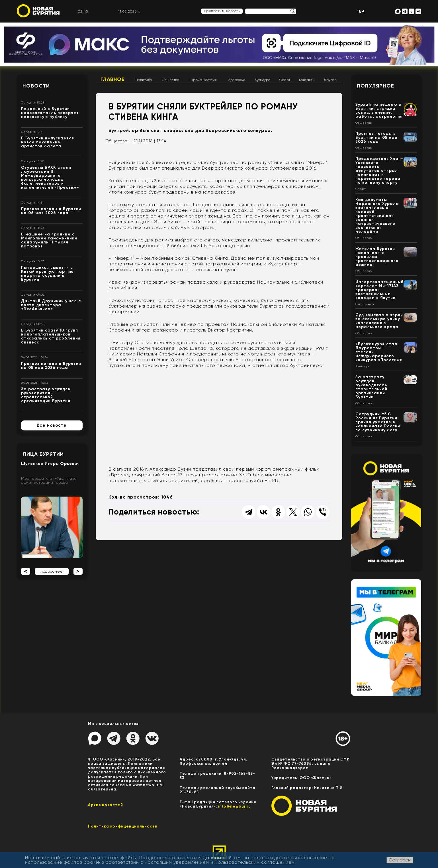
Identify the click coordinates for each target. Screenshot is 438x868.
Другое (330, 80)
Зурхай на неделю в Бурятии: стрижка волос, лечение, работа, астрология (379, 110)
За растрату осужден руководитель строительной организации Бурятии (46, 395)
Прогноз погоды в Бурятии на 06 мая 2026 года (51, 211)
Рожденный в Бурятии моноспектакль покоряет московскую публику (50, 113)
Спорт (285, 80)
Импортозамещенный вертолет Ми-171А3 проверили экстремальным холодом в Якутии (379, 290)
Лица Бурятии (43, 454)
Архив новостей (106, 805)
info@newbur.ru (235, 806)
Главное (113, 79)
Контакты (307, 80)
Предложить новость (222, 11)
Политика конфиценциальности (123, 826)
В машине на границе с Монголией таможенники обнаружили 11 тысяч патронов (49, 240)
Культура (263, 80)
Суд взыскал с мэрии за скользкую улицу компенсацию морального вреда (379, 321)
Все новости (52, 425)
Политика (144, 80)
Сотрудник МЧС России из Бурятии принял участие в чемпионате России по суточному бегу (378, 422)
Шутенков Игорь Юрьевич (50, 464)
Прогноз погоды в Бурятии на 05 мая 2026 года (51, 366)
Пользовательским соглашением (255, 862)
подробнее (52, 571)
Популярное (375, 86)
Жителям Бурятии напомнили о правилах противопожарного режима (377, 257)
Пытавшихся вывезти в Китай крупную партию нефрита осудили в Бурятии (47, 274)
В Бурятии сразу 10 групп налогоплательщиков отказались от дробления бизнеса (51, 336)
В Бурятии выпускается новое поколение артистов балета (48, 142)
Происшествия (204, 80)
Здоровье (237, 80)
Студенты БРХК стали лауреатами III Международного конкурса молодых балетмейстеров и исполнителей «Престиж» (50, 177)
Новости (36, 86)
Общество (170, 80)
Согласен (400, 860)
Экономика (365, 304)
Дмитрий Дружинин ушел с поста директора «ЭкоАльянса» (51, 305)
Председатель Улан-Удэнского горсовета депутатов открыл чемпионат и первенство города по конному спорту (379, 171)
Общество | (118, 141)
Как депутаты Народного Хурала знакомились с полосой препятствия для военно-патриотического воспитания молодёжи (377, 216)
